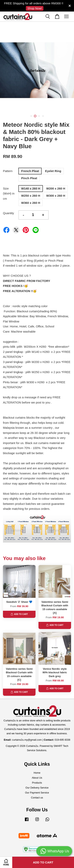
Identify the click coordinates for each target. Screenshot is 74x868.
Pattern (8, 171)
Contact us (37, 798)
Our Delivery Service (37, 788)
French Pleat (30, 171)
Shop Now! (35, 8)
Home (37, 773)
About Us (37, 778)
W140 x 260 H (31, 188)
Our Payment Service (37, 793)
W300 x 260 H (56, 196)
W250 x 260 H (31, 196)
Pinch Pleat (29, 178)
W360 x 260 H (31, 203)
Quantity (8, 213)
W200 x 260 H (56, 188)
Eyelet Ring (53, 171)
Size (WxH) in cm (9, 194)
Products (37, 783)
